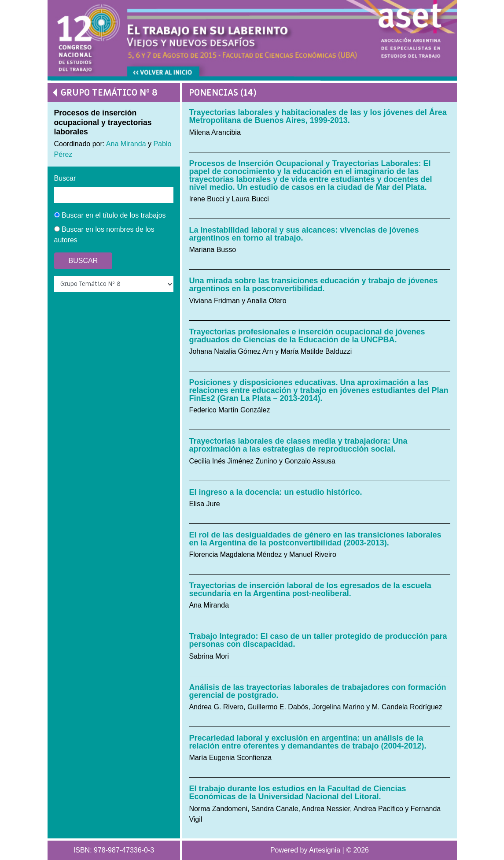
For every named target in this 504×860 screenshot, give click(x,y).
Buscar (65, 178)
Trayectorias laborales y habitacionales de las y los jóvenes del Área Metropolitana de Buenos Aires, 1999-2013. (318, 116)
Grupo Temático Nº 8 (109, 93)
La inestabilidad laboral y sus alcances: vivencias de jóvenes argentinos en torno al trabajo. (304, 234)
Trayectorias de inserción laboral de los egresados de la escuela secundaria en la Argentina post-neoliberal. (310, 589)
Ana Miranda (126, 144)
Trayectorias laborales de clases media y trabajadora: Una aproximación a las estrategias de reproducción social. (298, 445)
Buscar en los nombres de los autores (104, 235)
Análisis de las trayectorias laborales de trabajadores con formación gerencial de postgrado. (317, 691)
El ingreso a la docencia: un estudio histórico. (275, 492)
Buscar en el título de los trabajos (110, 215)
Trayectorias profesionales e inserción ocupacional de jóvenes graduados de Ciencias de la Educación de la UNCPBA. (307, 336)
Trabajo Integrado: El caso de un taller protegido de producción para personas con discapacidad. (318, 640)
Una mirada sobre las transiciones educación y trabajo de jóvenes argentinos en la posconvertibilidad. (313, 285)
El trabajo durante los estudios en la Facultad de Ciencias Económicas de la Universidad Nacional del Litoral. (297, 793)
